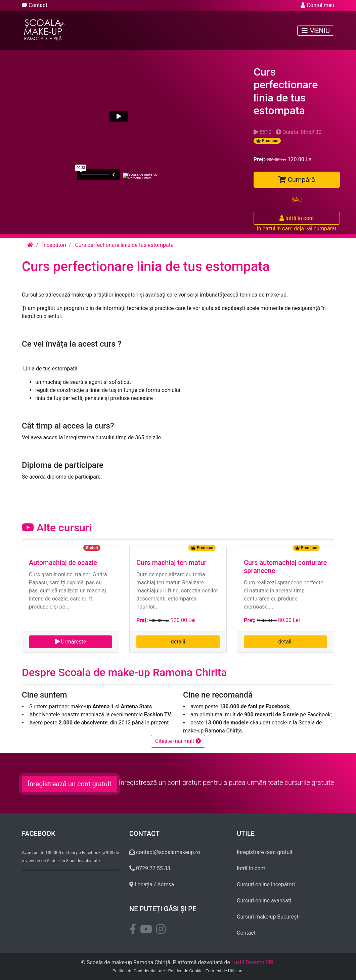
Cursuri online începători (266, 884)
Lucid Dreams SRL (253, 962)
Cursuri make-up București (268, 917)
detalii (178, 642)
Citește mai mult (178, 741)
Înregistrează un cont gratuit (69, 784)
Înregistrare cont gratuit (265, 852)
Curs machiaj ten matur (171, 563)
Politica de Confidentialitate (139, 971)
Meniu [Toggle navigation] (316, 31)
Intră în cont (297, 218)
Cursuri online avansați (264, 901)
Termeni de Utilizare (225, 971)
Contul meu (317, 5)
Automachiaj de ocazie (63, 563)
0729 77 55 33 (150, 868)
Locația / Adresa (152, 884)
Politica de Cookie (185, 971)
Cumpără (297, 180)
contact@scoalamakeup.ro (165, 852)
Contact (35, 5)
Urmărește (71, 642)
